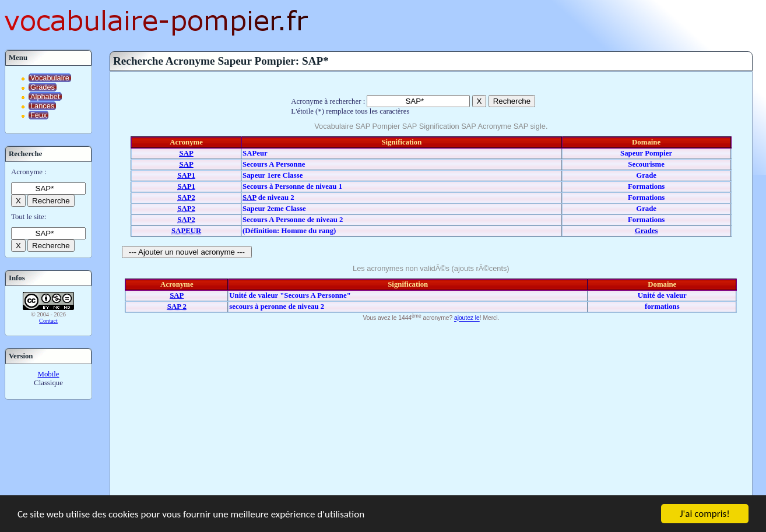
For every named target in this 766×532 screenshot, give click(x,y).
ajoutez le (467, 318)
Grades (43, 87)
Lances (42, 106)
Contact (48, 321)
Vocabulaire (50, 78)
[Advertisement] (431, 412)
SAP (249, 198)
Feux (38, 115)
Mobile (49, 374)
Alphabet (45, 96)
